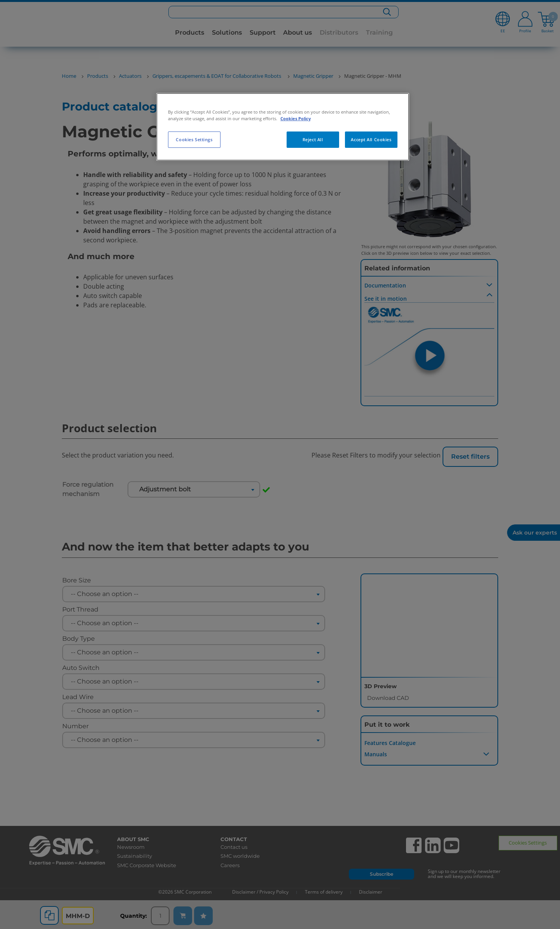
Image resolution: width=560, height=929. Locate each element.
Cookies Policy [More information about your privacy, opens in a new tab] (296, 118)
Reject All (313, 139)
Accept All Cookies (371, 139)
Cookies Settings (194, 139)
